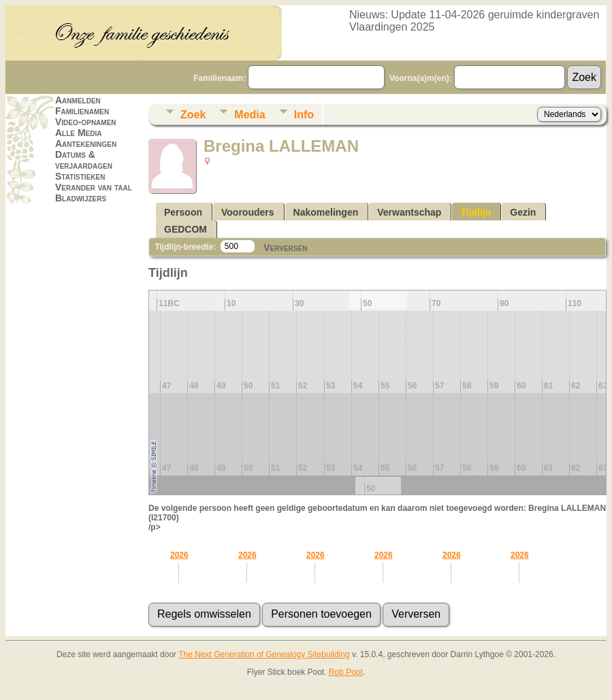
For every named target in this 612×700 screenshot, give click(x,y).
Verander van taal (94, 187)
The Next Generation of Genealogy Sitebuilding (264, 654)
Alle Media (78, 133)
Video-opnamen (86, 122)
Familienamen (82, 111)
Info (304, 115)
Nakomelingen (326, 212)
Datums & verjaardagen (84, 160)
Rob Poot (346, 672)
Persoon (183, 212)
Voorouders (248, 212)
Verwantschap (409, 212)
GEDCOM (186, 229)
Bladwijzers (81, 198)
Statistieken (80, 176)
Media (249, 115)
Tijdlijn (476, 212)
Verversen (285, 248)
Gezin (523, 212)
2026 (179, 555)
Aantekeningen (86, 144)
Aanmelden (78, 100)
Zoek (193, 115)
